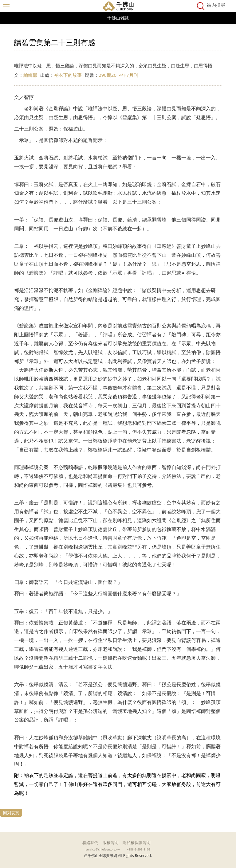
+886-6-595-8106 (139, 849)
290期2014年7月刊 (118, 75)
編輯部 (30, 75)
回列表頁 (11, 813)
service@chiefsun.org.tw (103, 849)
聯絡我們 (90, 843)
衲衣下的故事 (68, 75)
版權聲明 (111, 843)
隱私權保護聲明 (137, 843)
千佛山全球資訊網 (118, 6)
